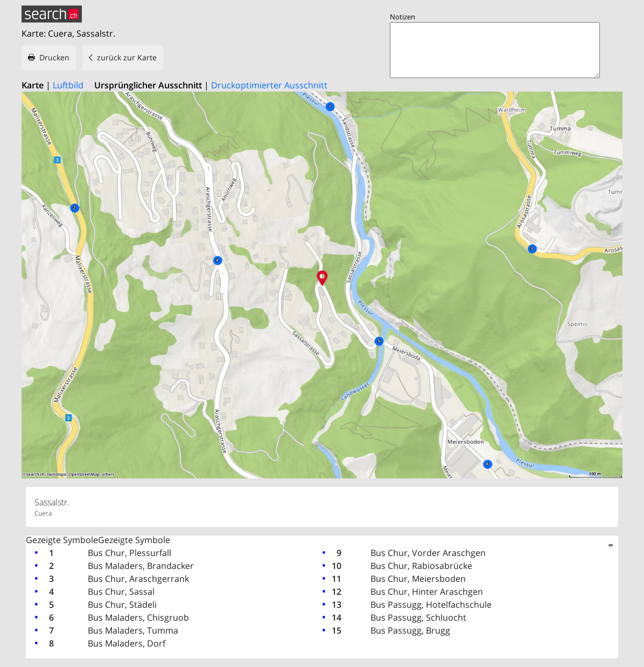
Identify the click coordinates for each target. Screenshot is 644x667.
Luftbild (68, 85)
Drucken (54, 57)
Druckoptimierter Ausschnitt (269, 85)
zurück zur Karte (127, 57)
